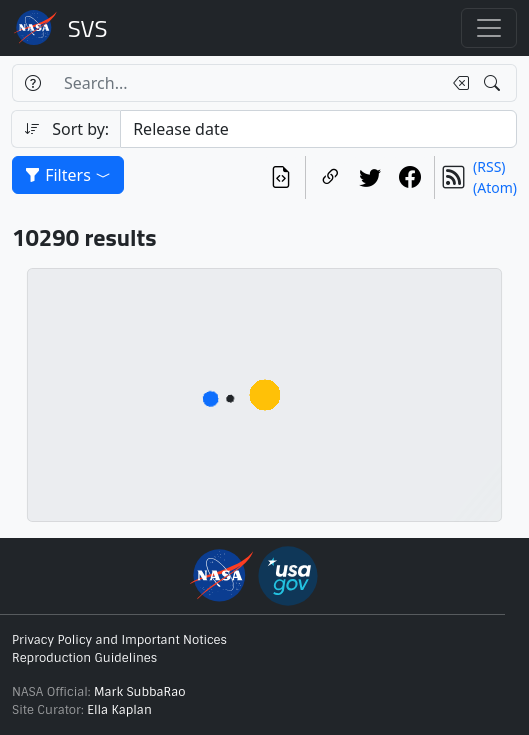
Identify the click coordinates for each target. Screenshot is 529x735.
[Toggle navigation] (489, 28)
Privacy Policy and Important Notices (119, 640)
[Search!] (494, 83)
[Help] (32, 83)
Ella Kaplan (119, 710)
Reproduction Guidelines (84, 658)
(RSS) (489, 166)
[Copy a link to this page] (330, 177)
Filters (68, 175)
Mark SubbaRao (140, 692)
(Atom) (495, 187)
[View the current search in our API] (281, 177)
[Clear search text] (457, 83)
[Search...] (247, 83)
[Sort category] (318, 129)
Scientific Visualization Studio (88, 28)
